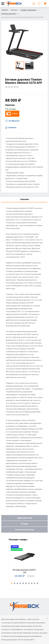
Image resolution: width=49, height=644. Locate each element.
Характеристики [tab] (24, 518)
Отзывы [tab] (25, 524)
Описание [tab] (25, 199)
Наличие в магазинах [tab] (25, 530)
